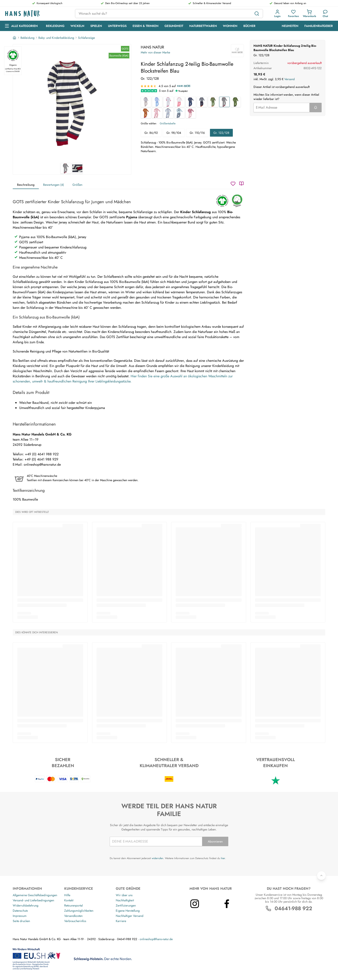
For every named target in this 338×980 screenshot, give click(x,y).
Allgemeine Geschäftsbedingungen (35, 895)
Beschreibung (26, 185)
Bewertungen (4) (53, 185)
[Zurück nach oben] (321, 875)
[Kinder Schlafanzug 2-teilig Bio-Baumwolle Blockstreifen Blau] (224, 102)
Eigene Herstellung (128, 911)
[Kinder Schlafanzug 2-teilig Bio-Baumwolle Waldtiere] (213, 102)
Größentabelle (168, 123)
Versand (289, 79)
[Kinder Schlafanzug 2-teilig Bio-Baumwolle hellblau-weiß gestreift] (157, 102)
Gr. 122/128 (221, 133)
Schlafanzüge (86, 38)
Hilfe (67, 895)
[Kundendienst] (325, 14)
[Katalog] (241, 184)
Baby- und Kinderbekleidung (56, 38)
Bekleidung (27, 38)
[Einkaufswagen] (309, 14)
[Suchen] (257, 14)
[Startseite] (15, 38)
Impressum (20, 916)
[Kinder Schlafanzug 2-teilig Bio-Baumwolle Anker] (191, 102)
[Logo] (37, 14)
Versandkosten (73, 916)
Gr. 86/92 (151, 133)
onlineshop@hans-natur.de (156, 939)
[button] (277, 14)
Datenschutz (20, 911)
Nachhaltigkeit (125, 900)
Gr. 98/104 (174, 133)
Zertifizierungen (126, 905)
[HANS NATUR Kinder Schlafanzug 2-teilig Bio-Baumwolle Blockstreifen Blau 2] (77, 168)
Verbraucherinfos (75, 921)
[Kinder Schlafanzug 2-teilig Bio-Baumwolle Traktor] (180, 113)
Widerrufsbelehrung (26, 905)
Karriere (121, 921)
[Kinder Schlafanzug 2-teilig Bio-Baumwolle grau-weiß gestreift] (146, 102)
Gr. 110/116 (197, 133)
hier (223, 858)
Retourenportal (74, 905)
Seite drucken (21, 921)
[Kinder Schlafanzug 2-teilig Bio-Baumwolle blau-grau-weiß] (202, 102)
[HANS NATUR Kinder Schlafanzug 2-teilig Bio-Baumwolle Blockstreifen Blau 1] (72, 104)
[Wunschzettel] (233, 184)
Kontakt (69, 900)
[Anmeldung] (277, 14)
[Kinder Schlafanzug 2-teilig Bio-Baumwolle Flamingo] (180, 102)
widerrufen (157, 858)
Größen (77, 185)
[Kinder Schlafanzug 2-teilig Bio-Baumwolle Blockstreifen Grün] (236, 102)
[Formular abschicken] (316, 108)
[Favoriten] (293, 14)
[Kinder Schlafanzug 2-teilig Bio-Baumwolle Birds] (168, 102)
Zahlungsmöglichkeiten (79, 911)
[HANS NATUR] (237, 51)
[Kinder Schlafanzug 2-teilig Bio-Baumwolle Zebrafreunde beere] (191, 113)
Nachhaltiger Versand (130, 916)
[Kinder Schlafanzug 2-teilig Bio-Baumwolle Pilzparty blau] (168, 113)
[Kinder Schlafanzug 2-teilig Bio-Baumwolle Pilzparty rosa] (157, 113)
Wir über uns (124, 895)
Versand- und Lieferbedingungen (33, 900)
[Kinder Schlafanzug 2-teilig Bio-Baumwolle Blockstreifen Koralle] (146, 113)
